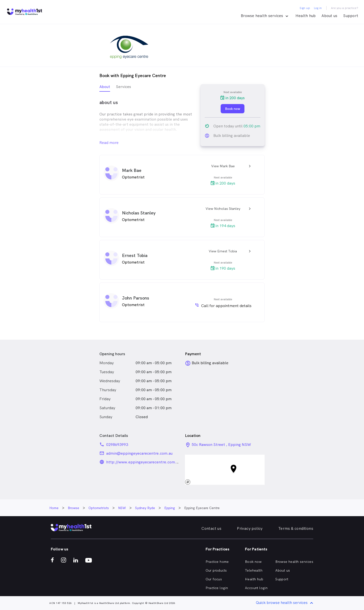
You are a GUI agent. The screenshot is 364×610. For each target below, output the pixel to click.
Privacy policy (250, 528)
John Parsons (136, 298)
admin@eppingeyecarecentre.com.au (139, 453)
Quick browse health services (285, 603)
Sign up (305, 8)
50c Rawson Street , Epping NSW (221, 445)
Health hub (306, 16)
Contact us (211, 528)
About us (329, 16)
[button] (225, 470)
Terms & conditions (296, 528)
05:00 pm (252, 126)
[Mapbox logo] (196, 482)
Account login (256, 588)
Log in (318, 8)
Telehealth (254, 570)
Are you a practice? (345, 8)
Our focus (214, 579)
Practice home (217, 562)
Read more (109, 143)
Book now (253, 562)
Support (351, 16)
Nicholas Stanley (139, 213)
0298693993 (117, 445)
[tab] (105, 88)
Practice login (217, 588)
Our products (216, 570)
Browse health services (294, 562)
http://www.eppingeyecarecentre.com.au (143, 462)
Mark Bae (132, 170)
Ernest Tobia (135, 255)
